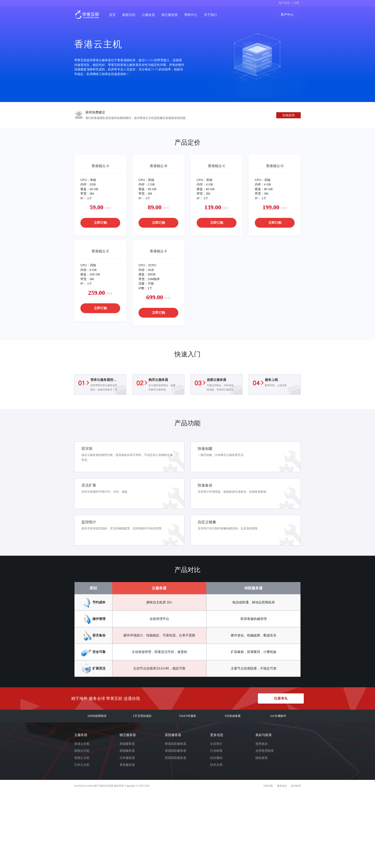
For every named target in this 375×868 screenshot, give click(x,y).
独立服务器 (170, 15)
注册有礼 (281, 698)
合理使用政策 (265, 751)
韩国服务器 (127, 751)
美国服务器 (127, 744)
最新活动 (129, 15)
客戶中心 (287, 15)
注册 (296, 3)
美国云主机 (82, 758)
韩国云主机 (82, 751)
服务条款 (282, 786)
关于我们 (210, 15)
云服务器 (148, 15)
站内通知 (216, 758)
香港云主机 (82, 744)
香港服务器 (127, 765)
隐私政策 (262, 758)
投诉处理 (296, 786)
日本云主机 (82, 765)
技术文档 (216, 765)
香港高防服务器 (176, 744)
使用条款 (262, 744)
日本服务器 (127, 758)
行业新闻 (216, 751)
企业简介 (216, 744)
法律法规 (268, 786)
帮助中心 (191, 15)
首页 (112, 15)
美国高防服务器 (176, 751)
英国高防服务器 (176, 758)
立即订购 (100, 223)
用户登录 (284, 3)
